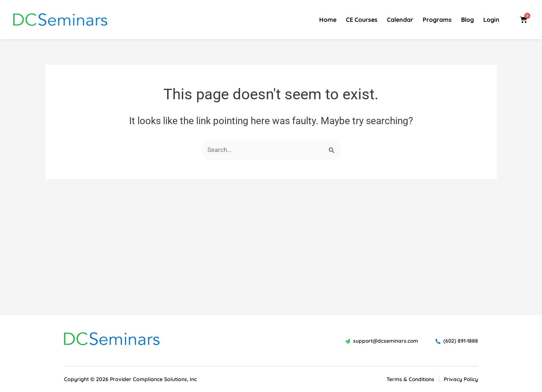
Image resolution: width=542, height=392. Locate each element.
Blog (467, 20)
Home (328, 20)
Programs (437, 20)
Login (491, 20)
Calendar (400, 20)
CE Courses (362, 20)
